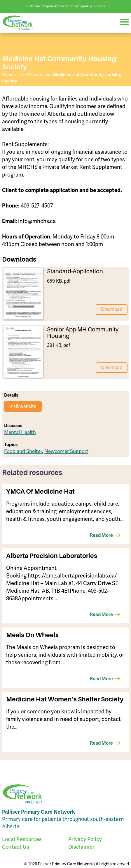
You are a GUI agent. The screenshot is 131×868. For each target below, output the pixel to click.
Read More (101, 535)
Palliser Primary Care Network (20, 23)
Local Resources (22, 839)
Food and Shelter (23, 451)
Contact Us (16, 847)
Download (112, 309)
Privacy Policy (85, 839)
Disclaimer (81, 847)
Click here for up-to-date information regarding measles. (65, 6)
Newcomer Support (66, 451)
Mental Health (20, 432)
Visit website (23, 407)
